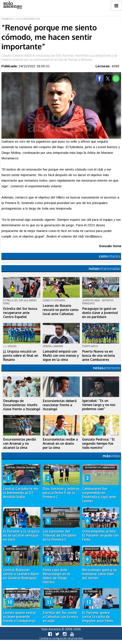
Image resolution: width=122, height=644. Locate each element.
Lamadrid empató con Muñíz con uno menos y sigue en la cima (61, 355)
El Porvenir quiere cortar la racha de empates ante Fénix (98, 617)
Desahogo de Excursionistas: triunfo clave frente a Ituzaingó (22, 405)
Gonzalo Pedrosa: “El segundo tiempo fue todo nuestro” (98, 443)
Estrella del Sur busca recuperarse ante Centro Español (20, 313)
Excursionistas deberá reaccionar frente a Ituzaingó (60, 405)
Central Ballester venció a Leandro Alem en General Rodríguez (21, 574)
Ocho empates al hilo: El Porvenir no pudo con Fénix (100, 535)
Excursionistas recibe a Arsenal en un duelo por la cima (60, 443)
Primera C (8, 19)
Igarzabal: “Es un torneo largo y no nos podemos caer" (99, 405)
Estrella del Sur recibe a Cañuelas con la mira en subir (60, 617)
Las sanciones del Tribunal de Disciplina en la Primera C (59, 535)
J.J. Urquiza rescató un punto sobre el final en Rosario (21, 355)
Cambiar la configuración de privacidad (61, 638)
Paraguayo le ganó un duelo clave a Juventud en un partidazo (100, 313)
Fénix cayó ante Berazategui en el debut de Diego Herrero (56, 576)
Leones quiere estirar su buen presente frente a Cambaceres (20, 617)
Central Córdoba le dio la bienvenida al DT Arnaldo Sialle (21, 493)
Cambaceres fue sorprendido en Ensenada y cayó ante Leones (99, 495)
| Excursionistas (28, 19)
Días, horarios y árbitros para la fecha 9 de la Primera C (61, 493)
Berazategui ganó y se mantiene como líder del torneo (99, 574)
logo (13, 5)
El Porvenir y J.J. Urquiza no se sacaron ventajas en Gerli (21, 535)
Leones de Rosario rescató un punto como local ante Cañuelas (61, 310)
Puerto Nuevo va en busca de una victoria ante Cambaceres (99, 355)
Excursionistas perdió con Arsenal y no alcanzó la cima (20, 443)
